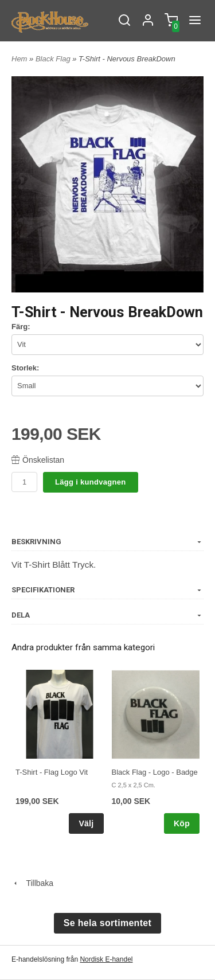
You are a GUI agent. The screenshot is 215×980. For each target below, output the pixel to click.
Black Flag (54, 59)
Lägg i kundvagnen (91, 482)
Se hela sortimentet (107, 923)
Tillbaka (32, 883)
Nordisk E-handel (106, 959)
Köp (182, 823)
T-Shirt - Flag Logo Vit (52, 772)
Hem (19, 59)
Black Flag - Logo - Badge (155, 772)
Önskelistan (38, 460)
